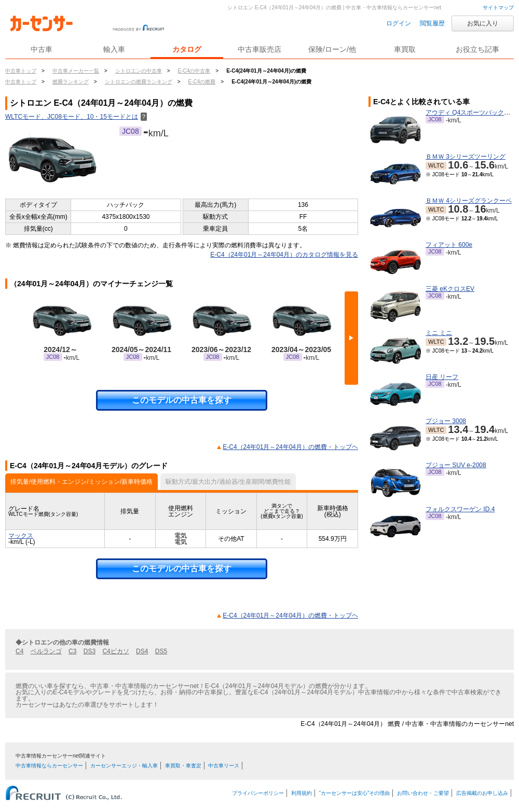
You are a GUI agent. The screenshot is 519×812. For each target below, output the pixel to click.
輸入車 (114, 49)
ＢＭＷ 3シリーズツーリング (466, 157)
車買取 (405, 49)
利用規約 (302, 793)
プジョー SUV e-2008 (456, 465)
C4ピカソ (115, 651)
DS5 (161, 651)
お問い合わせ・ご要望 (423, 793)
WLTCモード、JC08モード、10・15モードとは (76, 117)
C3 (72, 651)
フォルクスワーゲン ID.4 (460, 509)
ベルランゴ (46, 651)
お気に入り (483, 23)
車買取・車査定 (183, 766)
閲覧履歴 (432, 23)
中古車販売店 (259, 49)
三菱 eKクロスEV (450, 289)
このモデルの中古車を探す (182, 400)
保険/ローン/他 (332, 49)
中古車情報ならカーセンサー (49, 766)
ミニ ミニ (439, 333)
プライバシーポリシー (258, 793)
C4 (19, 651)
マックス (21, 536)
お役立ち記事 (477, 49)
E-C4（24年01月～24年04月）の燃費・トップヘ (290, 447)
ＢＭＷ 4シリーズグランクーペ (469, 201)
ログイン (399, 23)
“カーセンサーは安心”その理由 (355, 793)
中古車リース (224, 766)
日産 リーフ (442, 377)
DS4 (142, 651)
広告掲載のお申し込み (482, 793)
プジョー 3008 (446, 421)
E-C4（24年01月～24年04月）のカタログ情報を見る (284, 255)
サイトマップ (498, 8)
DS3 (90, 651)
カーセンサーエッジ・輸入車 (124, 766)
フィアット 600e (449, 245)
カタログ (187, 49)
